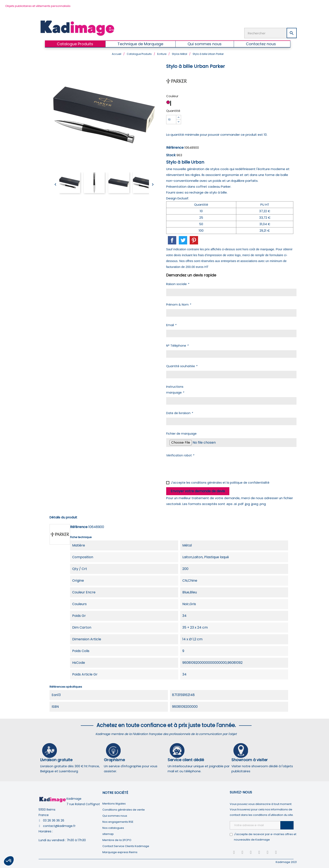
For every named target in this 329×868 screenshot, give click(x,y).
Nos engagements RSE (118, 821)
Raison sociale (178, 284)
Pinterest (194, 240)
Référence (175, 147)
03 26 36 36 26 (54, 820)
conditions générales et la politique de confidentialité (230, 482)
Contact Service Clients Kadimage (126, 846)
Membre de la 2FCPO (117, 840)
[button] (9, 861)
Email (171, 325)
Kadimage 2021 (286, 862)
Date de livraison (180, 413)
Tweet (183, 240)
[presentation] (198, 468)
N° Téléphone (177, 345)
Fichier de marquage (181, 433)
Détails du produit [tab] (63, 517)
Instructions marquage (175, 389)
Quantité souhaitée (182, 366)
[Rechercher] (270, 33)
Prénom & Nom (179, 304)
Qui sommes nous (115, 815)
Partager (172, 240)
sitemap (108, 834)
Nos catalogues (113, 827)
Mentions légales (114, 803)
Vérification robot (180, 455)
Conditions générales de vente (124, 809)
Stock (171, 155)
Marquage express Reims (120, 852)
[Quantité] (171, 119)
